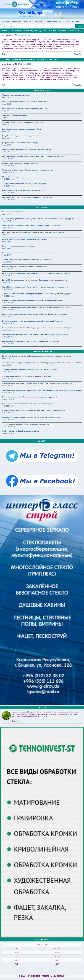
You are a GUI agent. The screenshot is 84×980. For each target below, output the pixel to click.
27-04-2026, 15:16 (8, 269)
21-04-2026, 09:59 (8, 427)
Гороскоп (66, 21)
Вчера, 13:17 (6, 241)
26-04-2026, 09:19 (8, 316)
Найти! (79, 26)
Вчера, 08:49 (6, 248)
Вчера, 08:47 (6, 255)
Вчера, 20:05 (6, 97)
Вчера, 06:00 (6, 104)
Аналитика (17, 21)
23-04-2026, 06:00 (8, 413)
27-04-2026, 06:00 (8, 165)
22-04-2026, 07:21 (8, 420)
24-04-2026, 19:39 (8, 344)
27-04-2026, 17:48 (8, 152)
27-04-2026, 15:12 (8, 289)
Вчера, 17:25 (6, 214)
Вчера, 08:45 (6, 262)
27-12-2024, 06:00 (25, 35)
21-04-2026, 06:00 (8, 433)
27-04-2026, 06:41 (8, 159)
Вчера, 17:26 (6, 358)
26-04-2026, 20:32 (8, 303)
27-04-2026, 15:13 (8, 282)
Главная (6, 21)
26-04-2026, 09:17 (8, 386)
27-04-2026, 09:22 (8, 296)
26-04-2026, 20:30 (8, 310)
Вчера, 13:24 (6, 221)
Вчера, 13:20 (6, 235)
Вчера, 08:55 (6, 365)
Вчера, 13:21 (6, 228)
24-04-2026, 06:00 (8, 399)
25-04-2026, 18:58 (8, 323)
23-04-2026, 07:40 (8, 406)
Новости (27, 21)
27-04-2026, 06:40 (8, 372)
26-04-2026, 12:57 (8, 379)
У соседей (37, 21)
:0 (3, 54)
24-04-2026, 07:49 (8, 392)
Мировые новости (52, 21)
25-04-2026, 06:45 (8, 330)
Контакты (76, 21)
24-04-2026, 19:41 (8, 337)
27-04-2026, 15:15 (8, 275)
